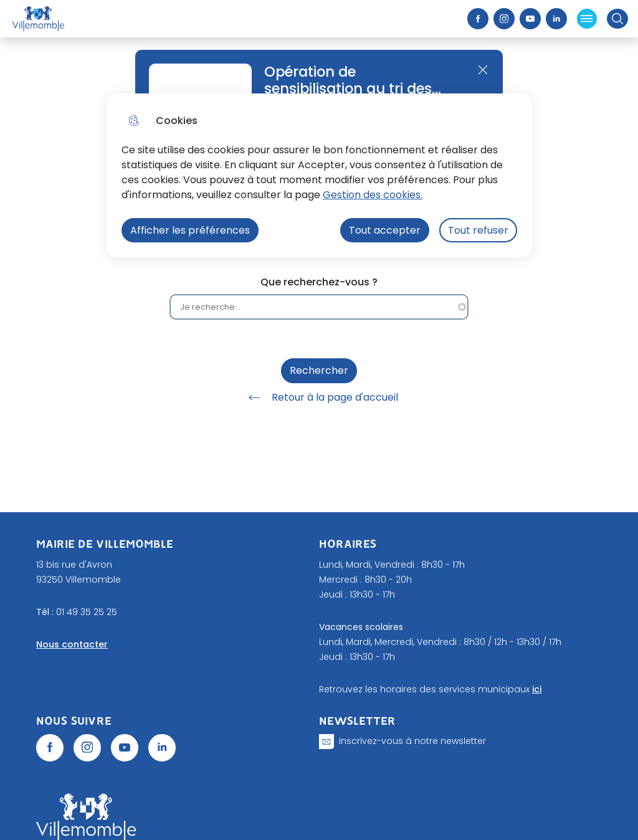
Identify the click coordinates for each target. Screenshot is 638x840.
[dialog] (319, 175)
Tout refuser (478, 230)
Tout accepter (385, 230)
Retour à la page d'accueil (319, 398)
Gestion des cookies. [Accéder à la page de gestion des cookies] (373, 195)
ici (537, 689)
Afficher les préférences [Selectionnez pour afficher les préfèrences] (190, 230)
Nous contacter (72, 644)
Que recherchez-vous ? (319, 282)
